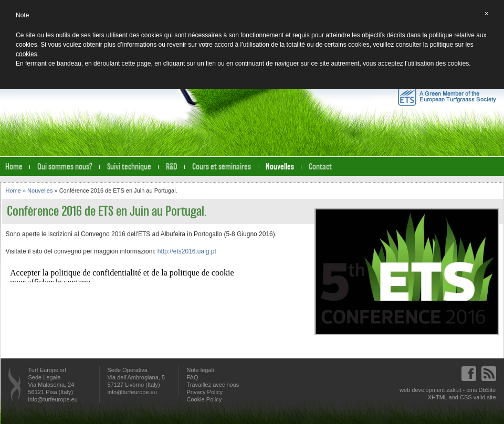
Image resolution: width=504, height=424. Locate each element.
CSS (466, 397)
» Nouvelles (39, 190)
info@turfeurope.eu (53, 399)
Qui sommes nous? (65, 167)
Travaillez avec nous (213, 385)
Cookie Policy (204, 399)
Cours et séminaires (222, 167)
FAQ (193, 377)
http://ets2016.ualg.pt (187, 251)
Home (14, 167)
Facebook (469, 374)
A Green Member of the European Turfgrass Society (447, 97)
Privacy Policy (205, 392)
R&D (172, 167)
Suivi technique (129, 167)
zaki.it (454, 390)
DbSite (487, 390)
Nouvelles (280, 167)
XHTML (438, 397)
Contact (320, 167)
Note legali (201, 370)
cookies (27, 54)
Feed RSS (489, 374)
